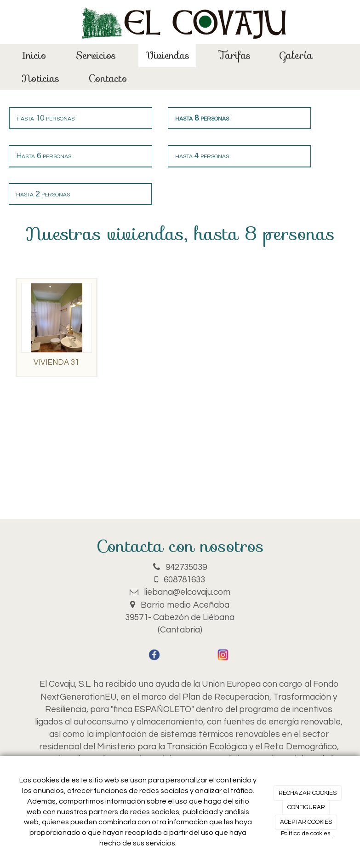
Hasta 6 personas (44, 156)
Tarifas (235, 55)
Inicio (34, 55)
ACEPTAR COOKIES (306, 822)
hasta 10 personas (46, 118)
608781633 (184, 580)
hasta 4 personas (202, 156)
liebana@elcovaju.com (187, 592)
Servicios (96, 55)
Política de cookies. (306, 834)
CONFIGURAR (306, 807)
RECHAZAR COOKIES (308, 793)
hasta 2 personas (43, 194)
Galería (296, 55)
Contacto (108, 78)
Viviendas (167, 55)
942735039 (186, 567)
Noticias (40, 78)
